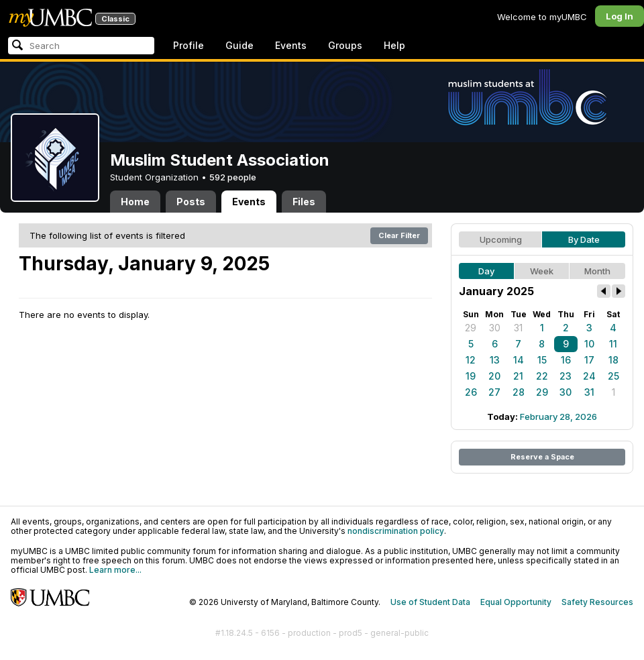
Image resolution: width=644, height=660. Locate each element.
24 (589, 376)
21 (518, 376)
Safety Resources (597, 602)
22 (542, 376)
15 (542, 360)
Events (291, 45)
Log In (620, 16)
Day (486, 271)
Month (597, 271)
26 (471, 392)
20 (494, 376)
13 (495, 360)
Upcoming (501, 239)
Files (304, 202)
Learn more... (115, 570)
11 (613, 344)
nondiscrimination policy (396, 531)
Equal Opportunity (516, 602)
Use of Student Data (430, 602)
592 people (233, 177)
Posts (191, 202)
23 (566, 376)
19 (471, 376)
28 (519, 392)
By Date (584, 239)
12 (471, 360)
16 (566, 360)
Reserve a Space (542, 457)
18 (613, 360)
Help (394, 45)
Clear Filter (399, 235)
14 (519, 360)
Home (135, 202)
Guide (239, 45)
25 (613, 376)
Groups (345, 45)
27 (494, 392)
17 (589, 360)
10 (589, 344)
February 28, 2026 (558, 417)
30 (495, 328)
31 (518, 328)
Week (542, 271)
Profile (189, 45)
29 (471, 328)
